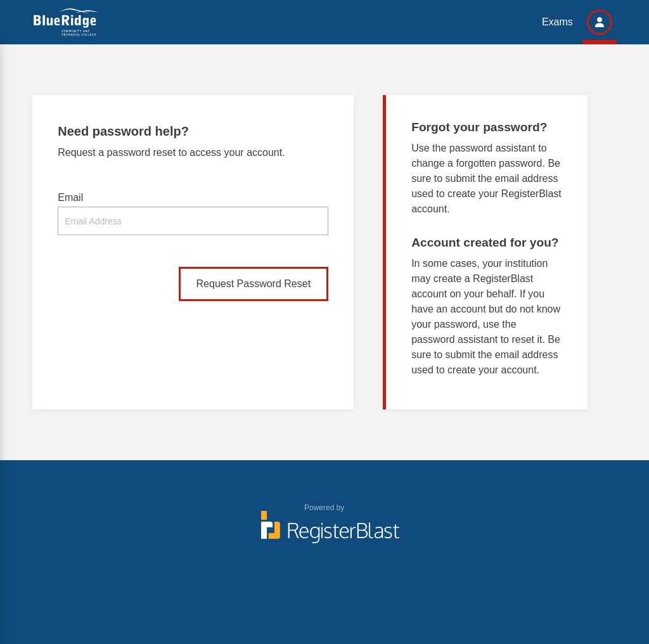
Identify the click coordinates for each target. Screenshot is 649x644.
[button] (600, 22)
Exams (557, 22)
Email (70, 197)
